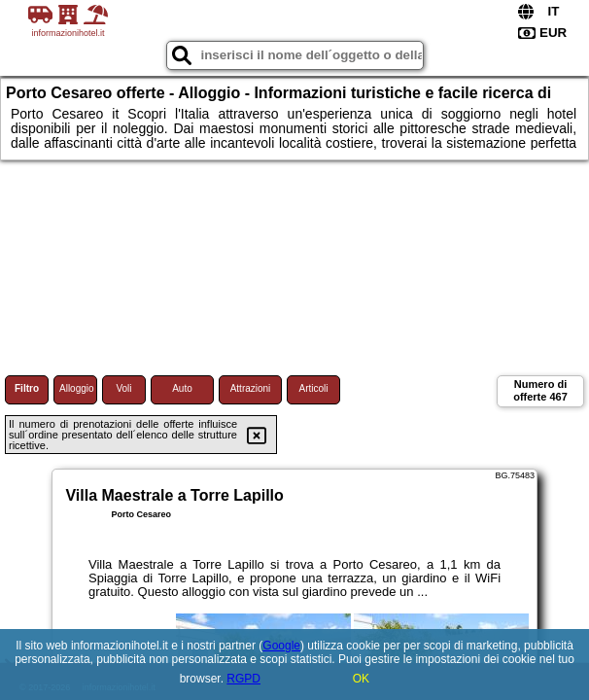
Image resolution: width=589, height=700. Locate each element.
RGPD (243, 679)
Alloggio (77, 388)
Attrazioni (251, 388)
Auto (182, 388)
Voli (123, 388)
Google (281, 646)
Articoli (313, 388)
